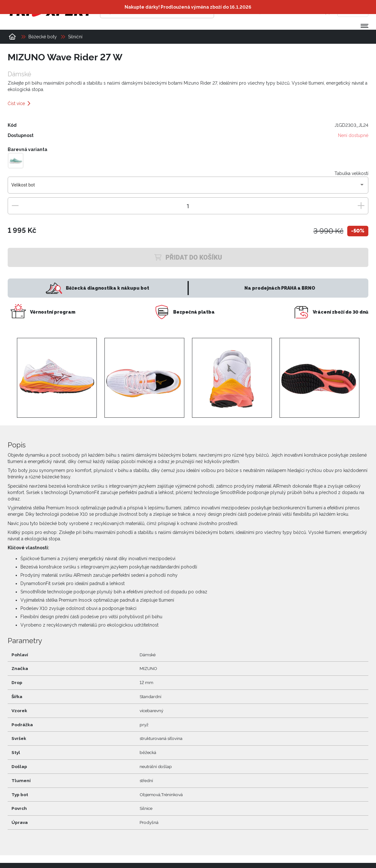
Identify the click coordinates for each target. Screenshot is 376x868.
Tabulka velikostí (351, 173)
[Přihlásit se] (270, 11)
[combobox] (188, 187)
